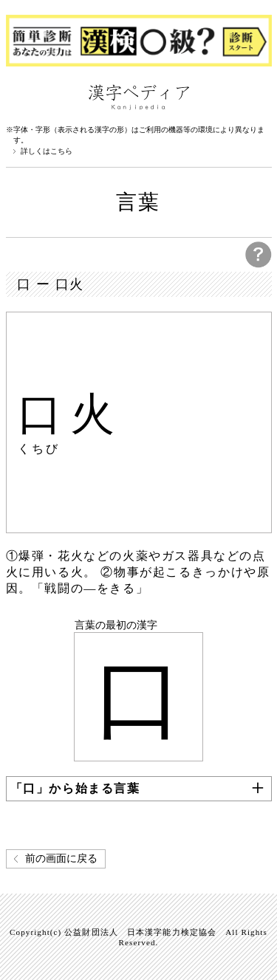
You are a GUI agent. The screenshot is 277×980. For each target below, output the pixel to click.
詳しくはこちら (47, 151)
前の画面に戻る (61, 859)
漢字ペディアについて (21, 96)
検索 (257, 96)
